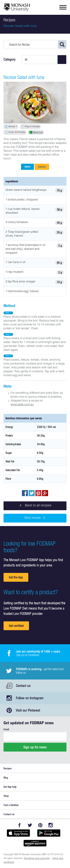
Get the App (16, 577)
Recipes (8, 768)
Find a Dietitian (11, 805)
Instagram (51, 825)
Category (10, 59)
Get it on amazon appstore (35, 843)
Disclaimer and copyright (37, 859)
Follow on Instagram (30, 698)
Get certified (16, 626)
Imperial (42, 167)
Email (6, 729)
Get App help (10, 787)
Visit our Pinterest (28, 710)
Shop (6, 796)
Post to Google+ (45, 493)
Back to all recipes (35, 506)
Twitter (30, 825)
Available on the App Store (18, 833)
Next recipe (35, 518)
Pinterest (40, 825)
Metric (27, 167)
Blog (6, 778)
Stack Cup (38, 132)
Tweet (32, 493)
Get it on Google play (49, 833)
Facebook (19, 825)
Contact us (23, 686)
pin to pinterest (38, 493)
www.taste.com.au (22, 405)
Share (25, 493)
